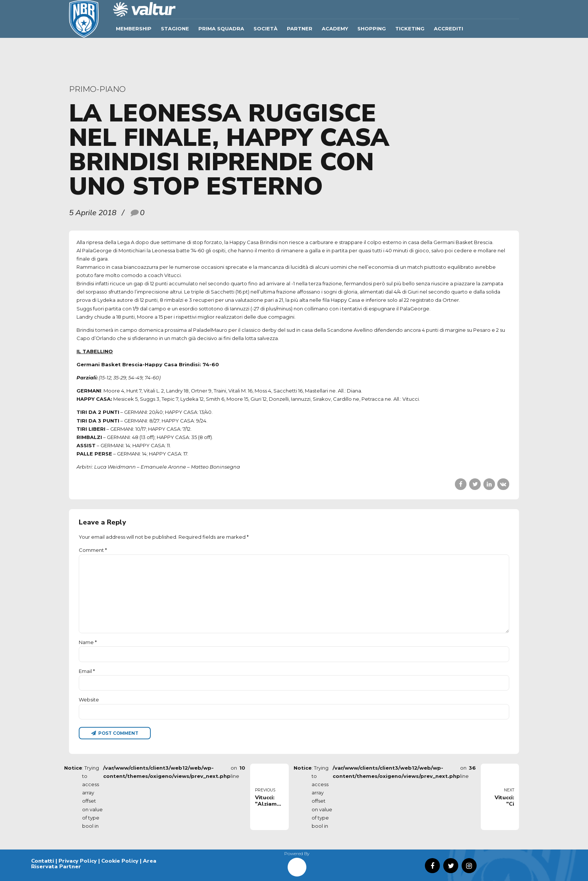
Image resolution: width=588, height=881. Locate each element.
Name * (88, 642)
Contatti (43, 861)
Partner (300, 28)
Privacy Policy (78, 861)
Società (265, 28)
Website (89, 700)
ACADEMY (335, 28)
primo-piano (97, 89)
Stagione (175, 28)
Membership (134, 28)
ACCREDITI (448, 28)
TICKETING (410, 28)
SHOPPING (372, 28)
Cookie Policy (120, 861)
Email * (87, 671)
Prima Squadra (221, 28)
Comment (93, 550)
